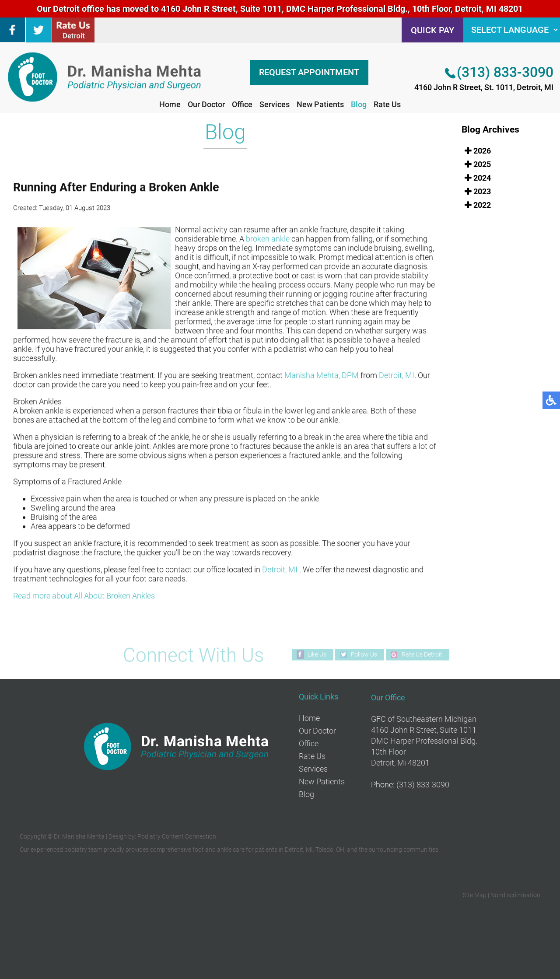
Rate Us (387, 104)
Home (170, 104)
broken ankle (268, 240)
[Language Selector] (512, 30)
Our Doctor (206, 104)
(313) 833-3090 (505, 72)
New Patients (320, 104)
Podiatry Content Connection (177, 836)
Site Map (475, 895)
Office (242, 104)
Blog (359, 104)
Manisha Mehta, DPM (322, 376)
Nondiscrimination (515, 895)
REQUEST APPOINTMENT (309, 72)
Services (275, 104)
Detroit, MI (397, 376)
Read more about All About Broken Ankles (84, 596)
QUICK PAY (432, 30)
